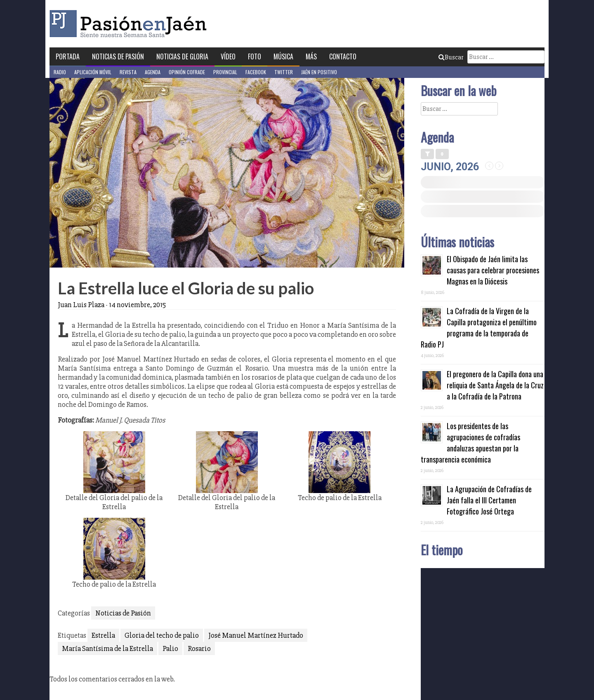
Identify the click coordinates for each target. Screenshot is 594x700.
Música (283, 56)
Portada (68, 56)
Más (311, 56)
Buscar (451, 57)
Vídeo (228, 56)
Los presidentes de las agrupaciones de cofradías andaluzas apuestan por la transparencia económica (470, 443)
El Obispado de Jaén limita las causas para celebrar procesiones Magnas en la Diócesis (493, 270)
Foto (255, 56)
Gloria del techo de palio (162, 635)
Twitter (284, 72)
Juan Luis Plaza (81, 305)
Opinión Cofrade (187, 72)
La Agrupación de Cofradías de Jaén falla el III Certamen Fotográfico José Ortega (489, 500)
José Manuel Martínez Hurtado (256, 635)
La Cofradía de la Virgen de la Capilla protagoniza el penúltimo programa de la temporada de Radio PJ (479, 328)
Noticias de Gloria (182, 56)
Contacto (343, 56)
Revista (128, 72)
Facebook (256, 72)
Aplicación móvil (93, 72)
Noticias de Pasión (118, 56)
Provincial (225, 72)
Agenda (153, 72)
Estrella (103, 635)
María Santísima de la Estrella (107, 648)
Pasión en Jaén (130, 24)
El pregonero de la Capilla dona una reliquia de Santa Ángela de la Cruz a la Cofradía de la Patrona (495, 385)
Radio (60, 72)
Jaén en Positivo (319, 72)
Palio (170, 648)
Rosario (199, 648)
